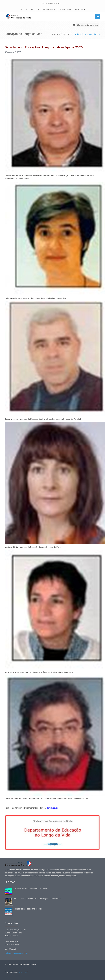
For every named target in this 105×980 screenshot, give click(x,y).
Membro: (45, 3)
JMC (26, 972)
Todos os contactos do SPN (16, 953)
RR (20, 972)
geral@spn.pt (49, 9)
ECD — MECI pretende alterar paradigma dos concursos (37, 899)
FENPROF (52, 3)
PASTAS (56, 34)
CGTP (59, 3)
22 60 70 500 (65, 9)
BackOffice (81, 9)
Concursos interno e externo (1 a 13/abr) (31, 888)
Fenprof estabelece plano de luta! (28, 909)
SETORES (68, 34)
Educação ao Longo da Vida (87, 25)
